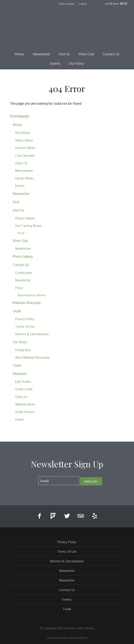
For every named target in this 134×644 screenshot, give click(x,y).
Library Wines (25, 178)
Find (16, 202)
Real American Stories (32, 295)
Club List (21, 397)
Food (21, 233)
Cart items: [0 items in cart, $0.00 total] (116, 4)
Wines (20, 54)
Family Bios (23, 350)
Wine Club (86, 54)
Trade (17, 365)
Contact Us (111, 54)
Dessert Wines (25, 148)
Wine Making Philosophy (32, 357)
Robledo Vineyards (27, 303)
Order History (25, 412)
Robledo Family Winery (67, 29)
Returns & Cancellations (32, 334)
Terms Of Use (25, 326)
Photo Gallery (25, 218)
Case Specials (25, 155)
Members (20, 374)
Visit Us (64, 54)
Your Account (67, 4)
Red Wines (23, 133)
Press (19, 288)
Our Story (76, 63)
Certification (24, 273)
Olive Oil (21, 163)
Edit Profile (23, 382)
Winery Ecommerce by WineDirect (67, 638)
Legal (17, 311)
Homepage (20, 116)
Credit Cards (24, 389)
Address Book (25, 404)
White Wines (24, 140)
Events (55, 63)
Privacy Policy (25, 319)
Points (20, 419)
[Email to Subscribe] (59, 481)
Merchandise (24, 170)
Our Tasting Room (28, 226)
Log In (83, 4)
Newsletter (41, 54)
